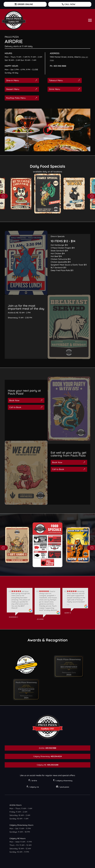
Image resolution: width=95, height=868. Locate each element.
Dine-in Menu (13, 80)
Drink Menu (55, 89)
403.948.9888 (60, 66)
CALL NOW (70, 4)
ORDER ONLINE (25, 4)
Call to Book (15, 407)
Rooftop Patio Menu (16, 98)
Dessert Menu (13, 89)
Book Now (14, 400)
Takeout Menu (56, 80)
